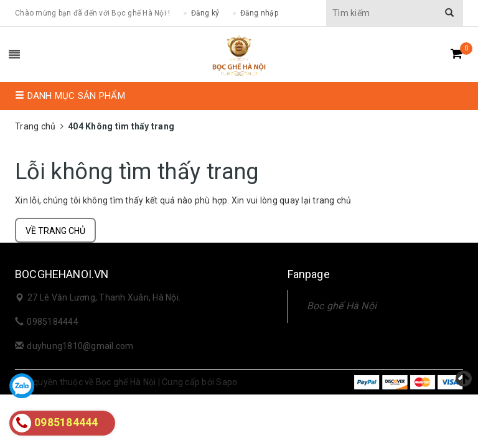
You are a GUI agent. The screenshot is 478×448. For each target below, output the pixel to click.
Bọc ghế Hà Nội (342, 306)
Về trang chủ (55, 231)
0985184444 (53, 322)
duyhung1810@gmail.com (80, 346)
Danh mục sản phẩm (70, 96)
